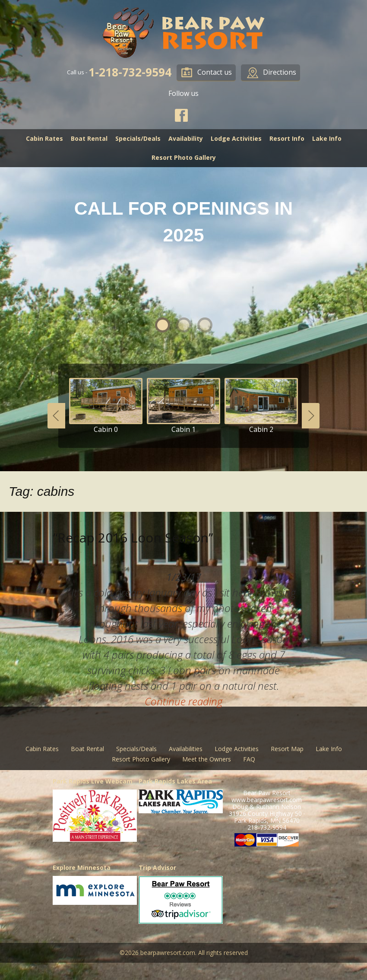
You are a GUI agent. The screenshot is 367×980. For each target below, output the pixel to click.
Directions (280, 72)
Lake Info (327, 138)
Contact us (215, 72)
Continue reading (183, 701)
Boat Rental (89, 138)
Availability (186, 138)
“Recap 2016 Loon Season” (133, 538)
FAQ (249, 759)
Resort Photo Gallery (184, 157)
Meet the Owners (207, 759)
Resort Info (287, 138)
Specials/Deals (138, 138)
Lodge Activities (236, 138)
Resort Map (287, 749)
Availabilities (186, 749)
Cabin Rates (44, 138)
